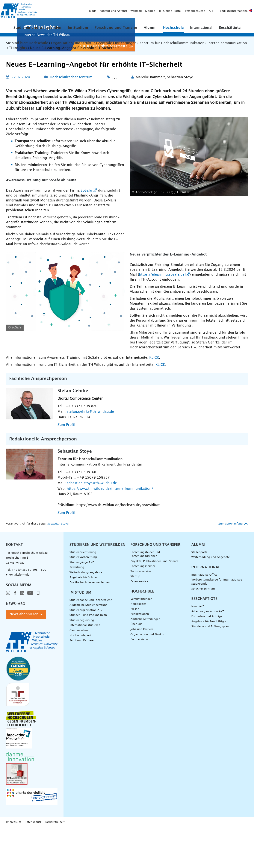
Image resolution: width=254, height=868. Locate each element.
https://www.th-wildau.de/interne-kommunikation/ (110, 560)
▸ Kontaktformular (18, 646)
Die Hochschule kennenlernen (90, 654)
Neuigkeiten (138, 676)
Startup (135, 648)
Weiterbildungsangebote (86, 644)
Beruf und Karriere (82, 712)
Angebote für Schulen (84, 649)
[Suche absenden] (98, 15)
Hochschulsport (80, 707)
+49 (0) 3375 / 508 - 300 (29, 642)
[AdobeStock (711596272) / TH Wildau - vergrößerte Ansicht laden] (189, 228)
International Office (204, 646)
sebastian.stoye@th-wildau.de (92, 555)
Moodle (99, 5)
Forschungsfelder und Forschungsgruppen (145, 626)
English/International (185, 5)
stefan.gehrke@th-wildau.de (90, 483)
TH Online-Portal (119, 5)
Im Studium (78, 31)
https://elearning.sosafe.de (162, 346)
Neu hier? (197, 678)
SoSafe (86, 262)
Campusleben (79, 702)
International (201, 31)
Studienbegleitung (82, 692)
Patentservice (139, 653)
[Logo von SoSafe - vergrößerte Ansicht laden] (65, 363)
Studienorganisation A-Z (86, 682)
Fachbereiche (139, 711)
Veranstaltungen (141, 671)
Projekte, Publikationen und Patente (154, 633)
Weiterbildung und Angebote (211, 629)
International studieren (85, 697)
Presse (135, 681)
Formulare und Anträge (207, 688)
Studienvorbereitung (83, 629)
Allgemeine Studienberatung (88, 677)
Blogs (41, 5)
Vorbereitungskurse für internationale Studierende (217, 654)
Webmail (85, 5)
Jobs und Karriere (142, 701)
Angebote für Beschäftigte (209, 693)
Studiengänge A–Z (82, 634)
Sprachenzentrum (203, 661)
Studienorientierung (83, 624)
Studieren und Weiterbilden (37, 31)
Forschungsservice (143, 638)
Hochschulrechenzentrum (71, 149)
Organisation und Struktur (148, 706)
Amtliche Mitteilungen (145, 691)
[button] (37, 30)
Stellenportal (200, 624)
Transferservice (141, 643)
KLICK (154, 429)
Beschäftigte (230, 31)
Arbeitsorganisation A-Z (208, 683)
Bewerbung (77, 639)
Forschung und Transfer (116, 31)
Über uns (136, 696)
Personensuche (144, 5)
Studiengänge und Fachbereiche (91, 672)
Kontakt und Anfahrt (62, 5)
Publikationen (140, 686)
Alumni (150, 31)
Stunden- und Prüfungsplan (88, 687)
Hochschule (173, 31)
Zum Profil (66, 497)
